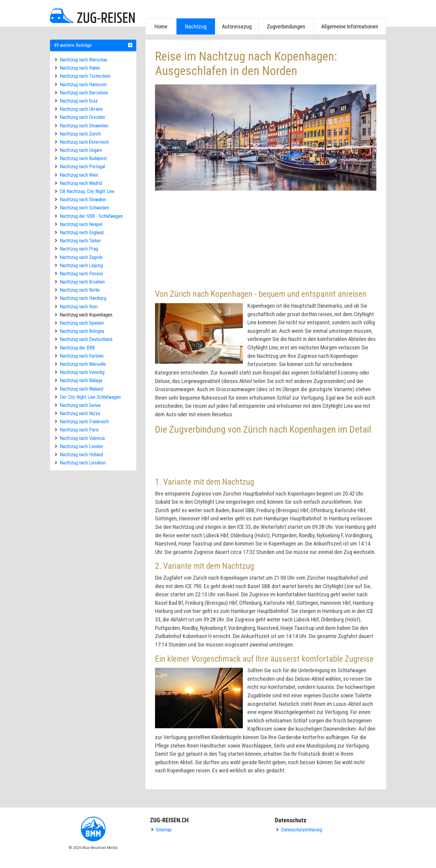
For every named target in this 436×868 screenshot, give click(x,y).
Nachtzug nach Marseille (83, 364)
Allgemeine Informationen (350, 26)
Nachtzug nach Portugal (82, 167)
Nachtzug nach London (81, 446)
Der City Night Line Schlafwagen (90, 397)
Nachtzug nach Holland (81, 455)
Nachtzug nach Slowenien (84, 126)
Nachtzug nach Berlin (80, 290)
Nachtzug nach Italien (80, 68)
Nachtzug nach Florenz (81, 274)
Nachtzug (196, 26)
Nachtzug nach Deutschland (86, 339)
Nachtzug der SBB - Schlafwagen (91, 216)
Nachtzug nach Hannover (83, 85)
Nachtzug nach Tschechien (85, 76)
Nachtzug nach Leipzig (81, 265)
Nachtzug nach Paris (79, 430)
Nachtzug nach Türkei (80, 241)
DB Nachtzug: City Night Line (87, 191)
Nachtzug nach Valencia (82, 438)
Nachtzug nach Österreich (84, 142)
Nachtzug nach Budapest (83, 158)
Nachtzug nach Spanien (82, 323)
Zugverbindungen (286, 26)
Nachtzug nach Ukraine (81, 109)
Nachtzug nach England (82, 233)
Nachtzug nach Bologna (82, 331)
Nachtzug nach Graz (79, 101)
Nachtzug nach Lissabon (83, 463)
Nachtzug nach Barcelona (84, 93)
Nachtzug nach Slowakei (83, 200)
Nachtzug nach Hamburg (83, 298)
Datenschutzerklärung (302, 830)
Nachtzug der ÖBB (77, 348)
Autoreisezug (237, 26)
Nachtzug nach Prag (79, 249)
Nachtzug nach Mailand (81, 389)
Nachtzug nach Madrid (81, 183)
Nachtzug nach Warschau (83, 60)
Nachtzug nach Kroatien (82, 282)
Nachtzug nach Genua (80, 405)
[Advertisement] (266, 239)
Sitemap (164, 830)
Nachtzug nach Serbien (82, 356)
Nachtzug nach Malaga (81, 380)
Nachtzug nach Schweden (84, 208)
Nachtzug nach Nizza (80, 413)
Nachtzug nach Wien (79, 175)
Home (161, 26)
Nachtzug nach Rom (79, 307)
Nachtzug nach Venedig (82, 372)
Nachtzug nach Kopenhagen (86, 315)
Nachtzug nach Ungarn (81, 150)
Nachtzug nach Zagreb (81, 257)
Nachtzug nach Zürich (80, 134)
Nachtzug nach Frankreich (84, 422)
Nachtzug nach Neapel (81, 224)
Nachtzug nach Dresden (82, 117)
